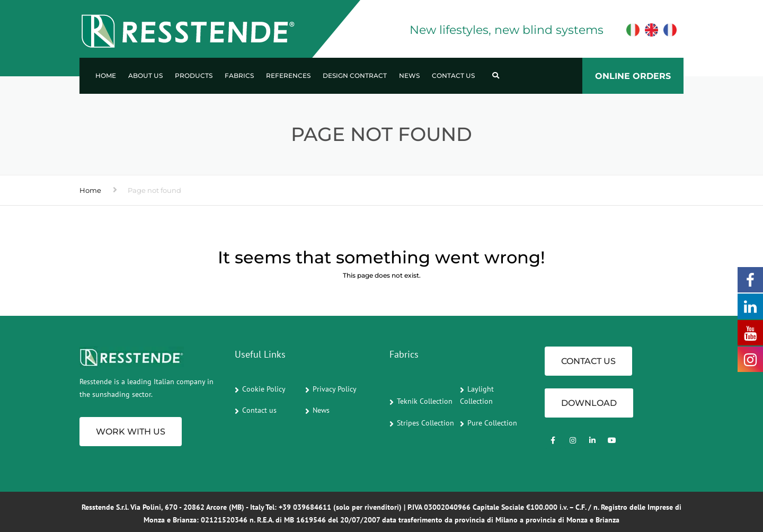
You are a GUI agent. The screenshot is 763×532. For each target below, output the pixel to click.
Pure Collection (492, 423)
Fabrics (239, 76)
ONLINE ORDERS (633, 76)
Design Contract (355, 76)
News (409, 76)
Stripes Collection (425, 423)
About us (145, 76)
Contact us (453, 76)
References (288, 76)
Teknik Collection (425, 401)
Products (194, 76)
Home (106, 76)
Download (589, 403)
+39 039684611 (305, 507)
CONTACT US (588, 361)
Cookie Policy (264, 389)
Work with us (131, 432)
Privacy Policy (335, 389)
